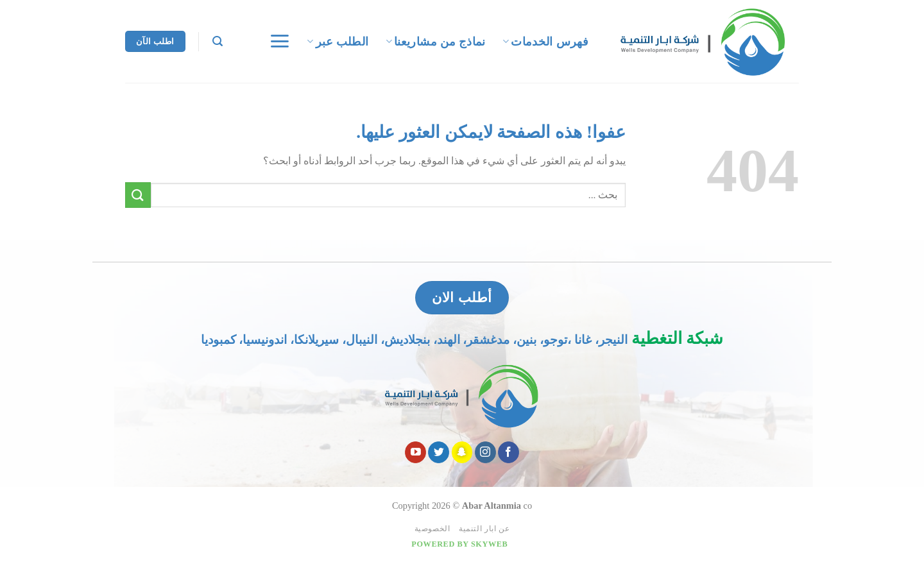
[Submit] (138, 195)
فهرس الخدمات (545, 42)
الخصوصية (432, 529)
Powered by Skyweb (459, 544)
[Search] (218, 41)
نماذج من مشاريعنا (436, 42)
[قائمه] (279, 41)
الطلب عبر (338, 42)
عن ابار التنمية (484, 529)
